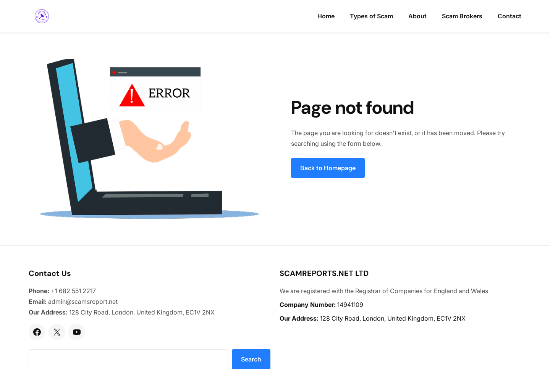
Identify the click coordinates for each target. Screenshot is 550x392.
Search (251, 359)
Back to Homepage (328, 168)
